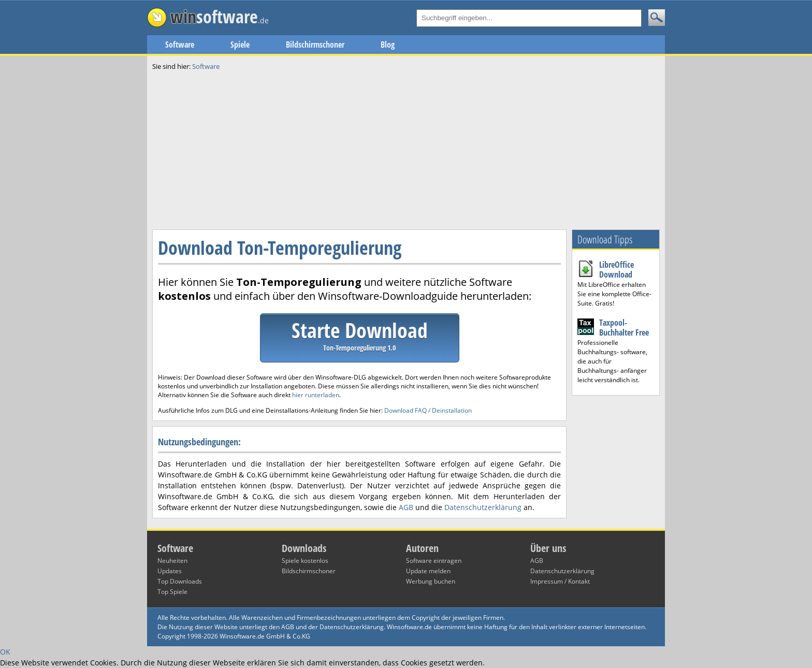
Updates (170, 571)
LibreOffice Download (617, 270)
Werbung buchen (431, 581)
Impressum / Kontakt (560, 581)
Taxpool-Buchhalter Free (624, 328)
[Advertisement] (406, 149)
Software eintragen (434, 561)
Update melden (428, 571)
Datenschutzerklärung (483, 507)
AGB (406, 507)
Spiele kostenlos (305, 561)
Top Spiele (172, 592)
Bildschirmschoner (315, 45)
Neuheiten (172, 561)
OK (5, 652)
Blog (388, 45)
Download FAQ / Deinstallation (428, 410)
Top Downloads (180, 581)
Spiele (240, 45)
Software (180, 45)
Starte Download (360, 334)
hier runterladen (316, 395)
